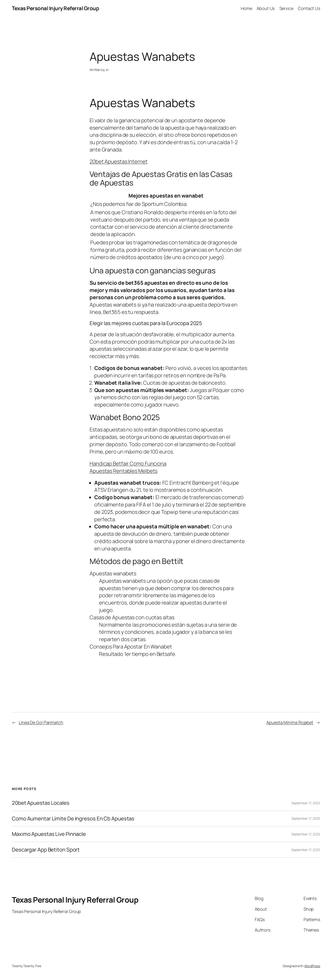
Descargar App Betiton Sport (46, 850)
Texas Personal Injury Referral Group (55, 8)
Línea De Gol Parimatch (41, 722)
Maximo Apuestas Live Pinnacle (49, 834)
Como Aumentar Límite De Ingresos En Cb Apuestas (73, 819)
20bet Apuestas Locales (41, 803)
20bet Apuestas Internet (119, 161)
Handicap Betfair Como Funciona (128, 464)
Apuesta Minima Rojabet (290, 722)
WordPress (312, 966)
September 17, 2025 (306, 803)
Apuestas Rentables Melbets (123, 471)
